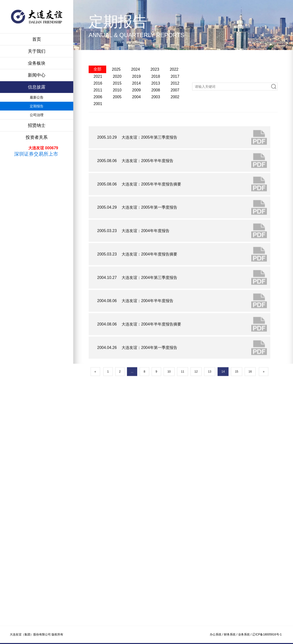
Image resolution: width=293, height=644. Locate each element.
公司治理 (37, 115)
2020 (117, 92)
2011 (98, 106)
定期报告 (37, 106)
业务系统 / (245, 634)
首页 (37, 39)
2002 (175, 113)
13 (210, 400)
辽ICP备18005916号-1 (267, 634)
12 (196, 400)
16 (250, 400)
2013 (156, 99)
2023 (155, 85)
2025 (116, 85)
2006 (98, 113)
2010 (117, 106)
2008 (156, 106)
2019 (136, 92)
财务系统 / (231, 634)
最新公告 (37, 97)
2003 (156, 113)
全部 (97, 85)
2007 (175, 106)
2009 (136, 106)
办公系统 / (217, 634)
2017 (175, 92)
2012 (175, 99)
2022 (174, 85)
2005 (117, 113)
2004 (136, 113)
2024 (136, 85)
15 (236, 400)
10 (169, 400)
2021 (98, 92)
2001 (98, 119)
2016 (98, 99)
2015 (117, 99)
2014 (136, 99)
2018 (156, 92)
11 (183, 400)
